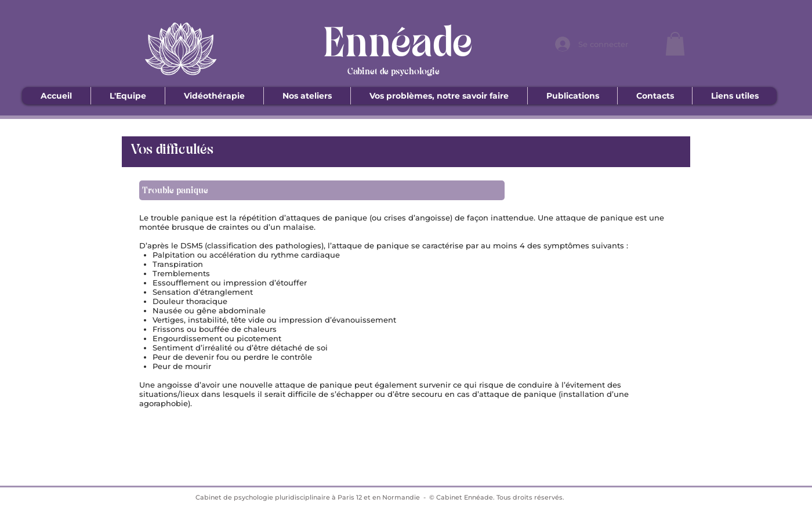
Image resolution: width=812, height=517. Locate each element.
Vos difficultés (172, 150)
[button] (675, 44)
